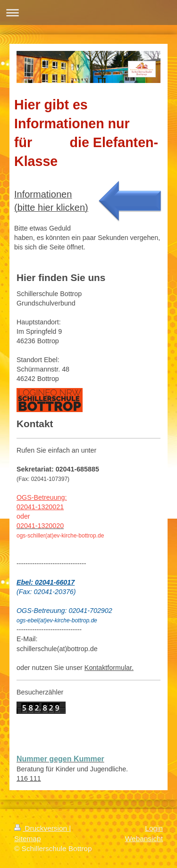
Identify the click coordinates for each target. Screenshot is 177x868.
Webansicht (144, 839)
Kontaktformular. (109, 668)
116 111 (29, 778)
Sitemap (27, 839)
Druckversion (42, 828)
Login (154, 828)
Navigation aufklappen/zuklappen (88, 12)
